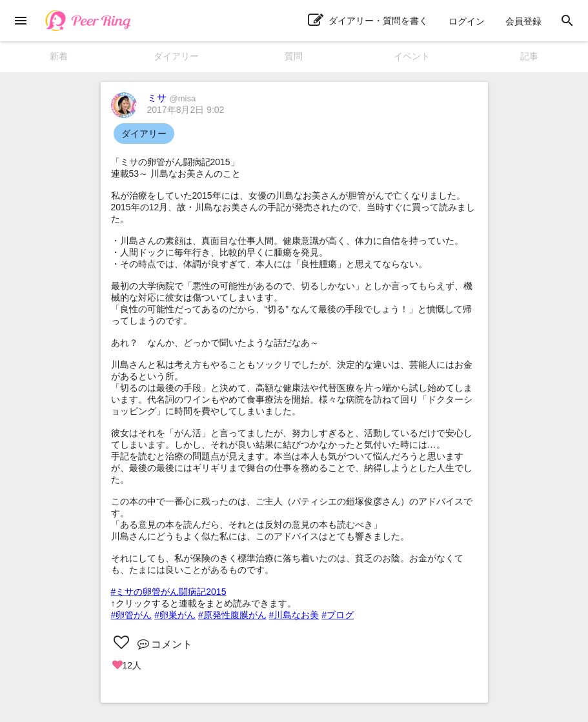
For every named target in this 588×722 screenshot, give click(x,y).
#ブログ (338, 615)
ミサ (172, 98)
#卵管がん (132, 615)
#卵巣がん (175, 615)
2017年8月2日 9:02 (186, 110)
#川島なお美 (294, 615)
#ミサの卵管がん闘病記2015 (169, 592)
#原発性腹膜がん (232, 615)
